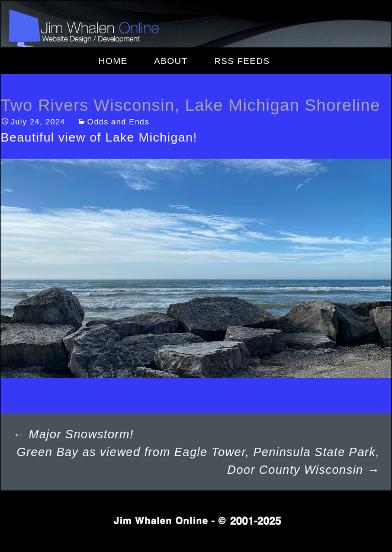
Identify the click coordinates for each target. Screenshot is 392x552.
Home (113, 61)
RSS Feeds (242, 61)
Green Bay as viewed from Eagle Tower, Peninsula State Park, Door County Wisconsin (198, 461)
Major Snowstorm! (73, 434)
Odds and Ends (118, 122)
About (171, 61)
